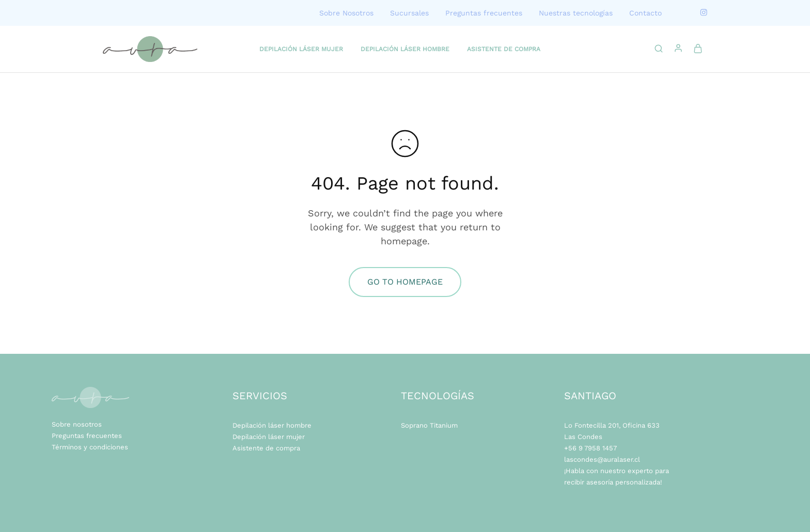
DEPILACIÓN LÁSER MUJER (301, 49)
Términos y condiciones (90, 447)
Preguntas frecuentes (484, 13)
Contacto (645, 13)
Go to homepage (405, 282)
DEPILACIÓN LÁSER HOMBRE (405, 49)
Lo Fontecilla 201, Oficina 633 (612, 425)
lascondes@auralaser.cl (602, 459)
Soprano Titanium (429, 425)
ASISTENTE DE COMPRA (504, 49)
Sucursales (409, 13)
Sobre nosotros (77, 424)
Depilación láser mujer (269, 437)
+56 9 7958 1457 (590, 448)
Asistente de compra (266, 448)
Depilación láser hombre (272, 425)
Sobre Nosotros (346, 13)
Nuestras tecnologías (576, 13)
